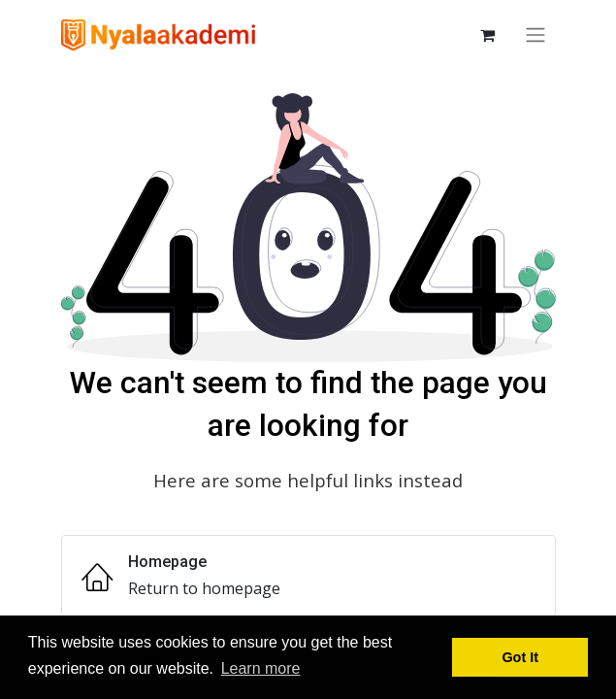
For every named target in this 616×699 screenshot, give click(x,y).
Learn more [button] (261, 668)
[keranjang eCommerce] (488, 35)
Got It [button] (520, 657)
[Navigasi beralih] (535, 35)
